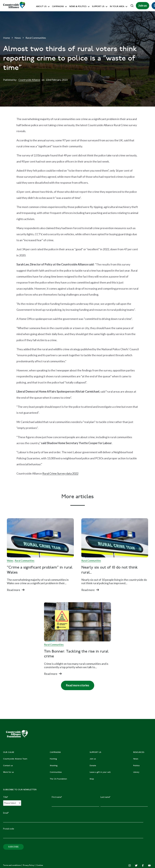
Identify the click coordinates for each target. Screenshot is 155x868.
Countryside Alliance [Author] (29, 80)
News (18, 38)
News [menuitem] (136, 759)
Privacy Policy (29, 865)
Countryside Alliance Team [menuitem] (15, 759)
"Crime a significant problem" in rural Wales (40, 570)
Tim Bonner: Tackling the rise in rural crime (76, 654)
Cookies (40, 865)
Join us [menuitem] (93, 759)
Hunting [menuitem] (53, 759)
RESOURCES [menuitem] (139, 752)
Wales (10, 561)
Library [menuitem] (136, 772)
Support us (98, 7)
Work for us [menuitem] (8, 772)
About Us (41, 7)
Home (7, 38)
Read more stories (75, 684)
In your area (117, 7)
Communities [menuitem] (56, 772)
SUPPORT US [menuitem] (95, 752)
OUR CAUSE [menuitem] (9, 752)
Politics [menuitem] (136, 766)
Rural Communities (36, 38)
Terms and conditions (12, 865)
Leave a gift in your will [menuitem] (100, 772)
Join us (143, 5)
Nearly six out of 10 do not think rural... (109, 570)
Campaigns (58, 7)
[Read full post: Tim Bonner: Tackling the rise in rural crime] (77, 622)
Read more (14, 590)
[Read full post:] (40, 538)
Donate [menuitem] (93, 766)
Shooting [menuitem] (54, 766)
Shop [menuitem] (92, 779)
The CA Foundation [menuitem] (58, 779)
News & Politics (78, 7)
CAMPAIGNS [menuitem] (55, 752)
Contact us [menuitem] (8, 766)
